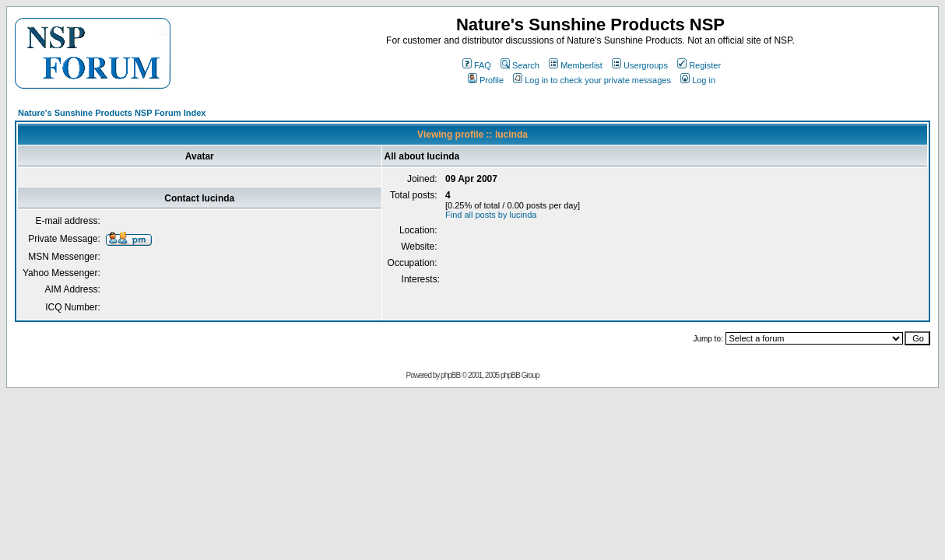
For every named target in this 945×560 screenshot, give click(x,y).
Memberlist (576, 65)
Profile (486, 80)
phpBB (450, 375)
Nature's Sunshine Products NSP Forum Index (112, 113)
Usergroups (640, 65)
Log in (698, 80)
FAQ (477, 65)
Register (699, 65)
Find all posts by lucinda (491, 215)
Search (520, 65)
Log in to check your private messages (592, 80)
